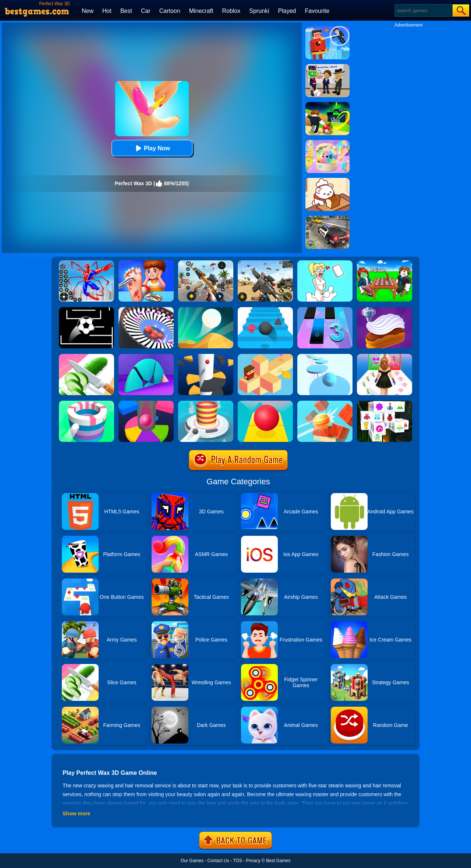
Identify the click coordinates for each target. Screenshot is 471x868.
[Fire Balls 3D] (206, 403)
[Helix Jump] (206, 356)
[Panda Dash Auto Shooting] (206, 263)
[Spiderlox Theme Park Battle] (86, 263)
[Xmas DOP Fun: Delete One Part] (325, 263)
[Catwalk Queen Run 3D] (385, 356)
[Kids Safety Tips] (146, 263)
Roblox (231, 11)
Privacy (253, 861)
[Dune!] (206, 310)
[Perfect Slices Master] (86, 356)
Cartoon (170, 11)
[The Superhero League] (327, 29)
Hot (107, 11)
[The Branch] (265, 356)
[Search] (423, 10)
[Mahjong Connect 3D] (385, 403)
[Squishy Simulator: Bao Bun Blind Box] (327, 143)
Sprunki (259, 11)
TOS (237, 861)
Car (146, 11)
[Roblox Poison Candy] (385, 263)
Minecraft (201, 11)
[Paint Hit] (86, 403)
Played (287, 11)
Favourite (317, 11)
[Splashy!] (325, 356)
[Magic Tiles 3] (325, 310)
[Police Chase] (327, 218)
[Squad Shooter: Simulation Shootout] (265, 263)
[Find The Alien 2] (327, 67)
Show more (76, 813)
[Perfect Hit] (146, 310)
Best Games (278, 861)
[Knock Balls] (325, 403)
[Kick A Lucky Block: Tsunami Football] (327, 105)
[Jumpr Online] (86, 310)
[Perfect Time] (146, 356)
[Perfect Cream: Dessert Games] (385, 310)
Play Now (152, 148)
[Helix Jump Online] (146, 403)
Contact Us (218, 861)
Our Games (192, 861)
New (88, 11)
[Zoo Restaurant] (327, 180)
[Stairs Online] (265, 310)
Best (126, 11)
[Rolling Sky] (265, 403)
